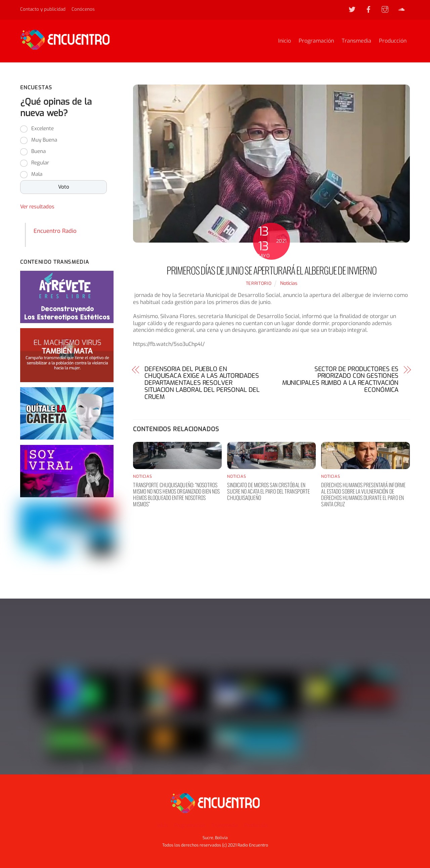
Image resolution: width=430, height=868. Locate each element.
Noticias (289, 284)
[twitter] (352, 9)
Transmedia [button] (225, 826)
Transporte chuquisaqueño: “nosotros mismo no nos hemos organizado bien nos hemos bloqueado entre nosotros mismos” (176, 495)
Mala (37, 175)
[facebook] (369, 9)
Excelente (42, 129)
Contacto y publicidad (43, 9)
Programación (316, 41)
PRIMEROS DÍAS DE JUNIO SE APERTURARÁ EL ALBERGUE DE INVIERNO (272, 270)
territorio (259, 284)
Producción (393, 41)
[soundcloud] (401, 9)
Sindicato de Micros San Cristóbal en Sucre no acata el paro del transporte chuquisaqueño (268, 492)
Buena (38, 152)
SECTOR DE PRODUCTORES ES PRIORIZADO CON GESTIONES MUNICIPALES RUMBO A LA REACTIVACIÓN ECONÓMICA (340, 380)
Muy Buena (44, 141)
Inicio (285, 41)
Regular (40, 163)
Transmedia (356, 41)
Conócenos (83, 9)
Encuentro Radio (55, 231)
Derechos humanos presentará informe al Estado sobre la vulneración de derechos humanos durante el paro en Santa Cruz (363, 495)
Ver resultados (37, 207)
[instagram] (385, 9)
